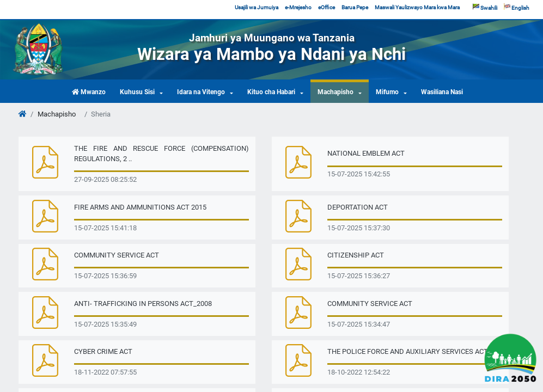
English (517, 7)
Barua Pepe (355, 7)
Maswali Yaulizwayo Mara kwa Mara (417, 7)
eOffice (327, 7)
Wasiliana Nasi (442, 92)
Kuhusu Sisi (137, 92)
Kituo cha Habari (271, 92)
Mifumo (387, 92)
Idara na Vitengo (201, 92)
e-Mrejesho (298, 7)
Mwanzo (89, 92)
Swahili (485, 7)
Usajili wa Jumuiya (257, 7)
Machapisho (335, 92)
